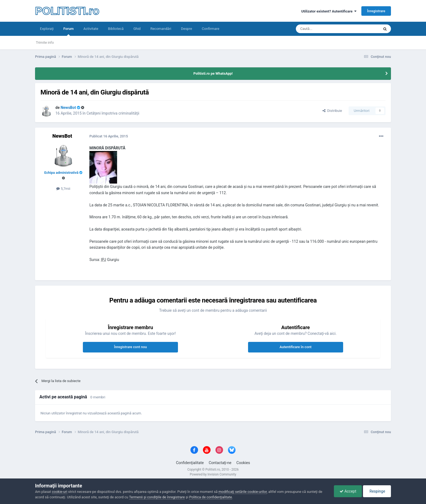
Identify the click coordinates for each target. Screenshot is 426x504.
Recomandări (161, 29)
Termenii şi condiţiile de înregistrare (157, 497)
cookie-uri (60, 492)
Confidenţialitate (190, 463)
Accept (348, 491)
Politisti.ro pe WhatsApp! (213, 73)
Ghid (137, 29)
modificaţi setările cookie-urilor (243, 492)
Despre (187, 29)
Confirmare (211, 29)
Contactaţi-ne (220, 463)
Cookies (243, 463)
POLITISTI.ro (67, 11)
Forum (68, 31)
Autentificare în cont (296, 347)
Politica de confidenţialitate (210, 497)
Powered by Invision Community (213, 474)
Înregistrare (376, 11)
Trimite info (45, 42)
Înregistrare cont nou (131, 347)
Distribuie (332, 111)
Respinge (377, 491)
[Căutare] (322, 29)
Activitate (91, 29)
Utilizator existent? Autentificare (329, 11)
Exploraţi (47, 29)
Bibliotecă (116, 29)
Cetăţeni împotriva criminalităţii (113, 113)
